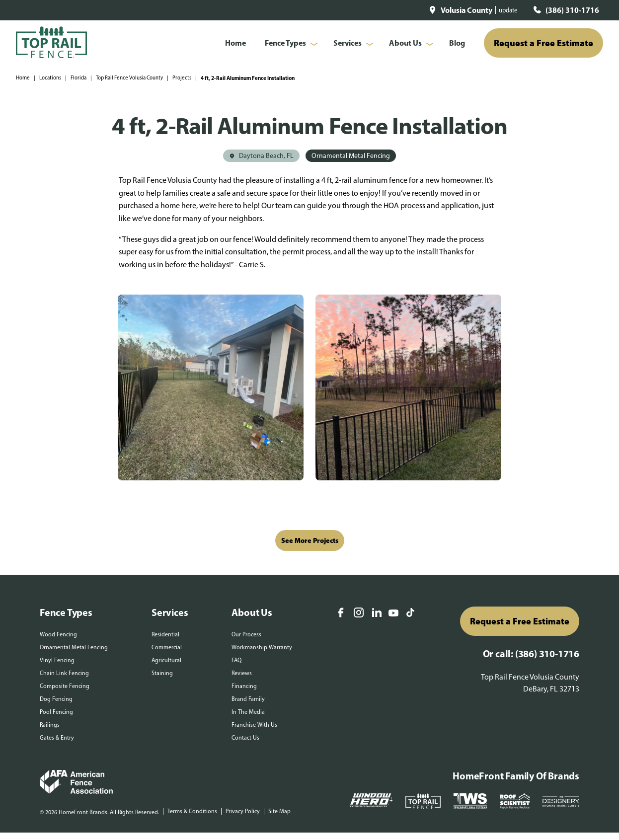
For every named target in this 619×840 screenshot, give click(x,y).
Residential (165, 634)
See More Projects (310, 540)
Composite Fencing (65, 686)
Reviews (242, 673)
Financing (244, 686)
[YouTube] (393, 614)
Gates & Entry (57, 738)
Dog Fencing (56, 699)
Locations (50, 78)
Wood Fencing (58, 634)
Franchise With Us (254, 725)
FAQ (236, 660)
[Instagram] (359, 613)
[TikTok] (410, 613)
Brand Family (248, 699)
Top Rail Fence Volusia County (129, 78)
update (508, 10)
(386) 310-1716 (572, 10)
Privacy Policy (243, 811)
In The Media (248, 712)
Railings (50, 725)
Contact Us (245, 738)
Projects (182, 78)
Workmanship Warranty (262, 647)
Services (348, 43)
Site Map (279, 811)
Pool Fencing (56, 712)
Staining (162, 673)
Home (235, 43)
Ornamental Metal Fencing (74, 647)
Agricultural (166, 660)
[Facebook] (341, 613)
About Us (405, 43)
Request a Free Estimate (543, 43)
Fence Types (285, 43)
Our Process (246, 634)
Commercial (167, 647)
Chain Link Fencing (64, 673)
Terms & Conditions (192, 811)
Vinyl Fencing (57, 660)
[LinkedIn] (377, 613)
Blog (457, 43)
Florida (78, 78)
